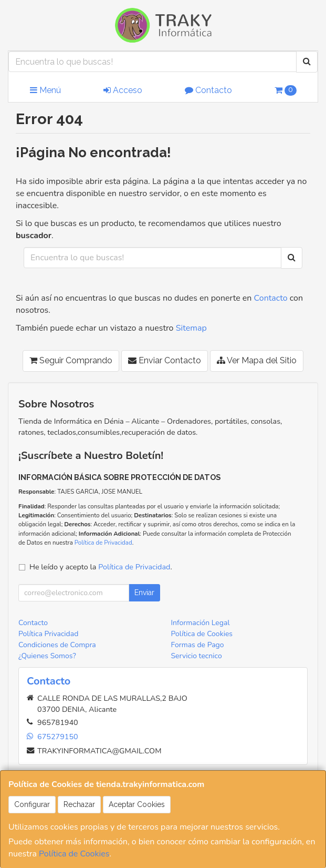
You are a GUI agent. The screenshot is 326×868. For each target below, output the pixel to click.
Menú (45, 90)
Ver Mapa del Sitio (257, 360)
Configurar (32, 804)
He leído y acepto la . (101, 567)
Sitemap (191, 328)
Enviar (144, 593)
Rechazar (79, 804)
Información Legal (201, 623)
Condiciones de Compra (57, 645)
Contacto (208, 90)
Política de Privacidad (103, 543)
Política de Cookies (74, 854)
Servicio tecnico (197, 656)
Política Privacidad (48, 634)
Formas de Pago (198, 645)
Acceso (123, 90)
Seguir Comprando (71, 360)
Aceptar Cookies (137, 804)
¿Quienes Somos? (47, 656)
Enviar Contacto (165, 360)
